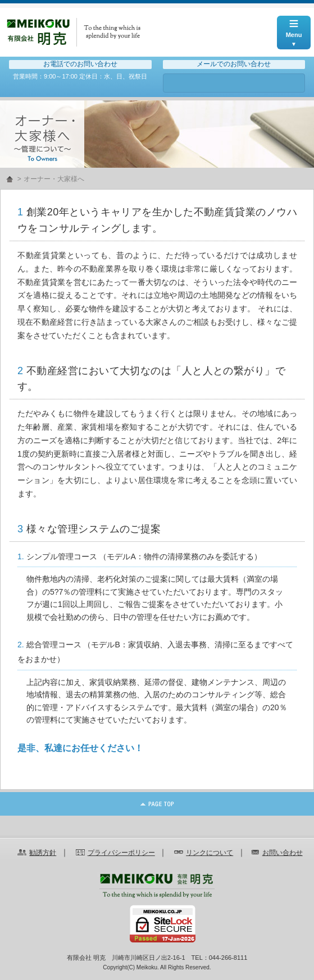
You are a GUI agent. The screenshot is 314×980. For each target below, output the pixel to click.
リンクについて (210, 853)
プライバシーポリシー (121, 853)
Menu (294, 27)
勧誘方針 (43, 853)
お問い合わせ (234, 83)
